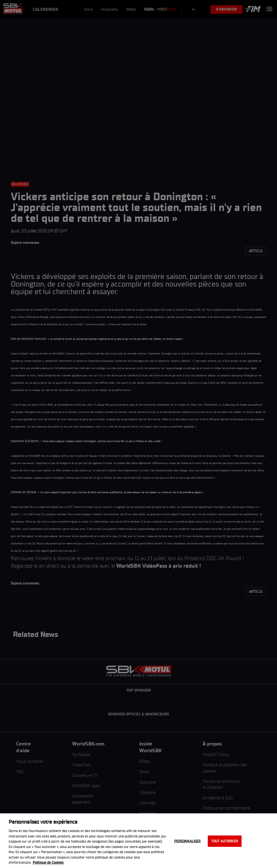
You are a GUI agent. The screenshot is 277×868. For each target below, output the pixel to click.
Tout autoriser (225, 841)
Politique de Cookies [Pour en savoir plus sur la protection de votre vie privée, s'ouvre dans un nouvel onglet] (48, 862)
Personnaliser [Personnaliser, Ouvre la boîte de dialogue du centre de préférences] (187, 841)
